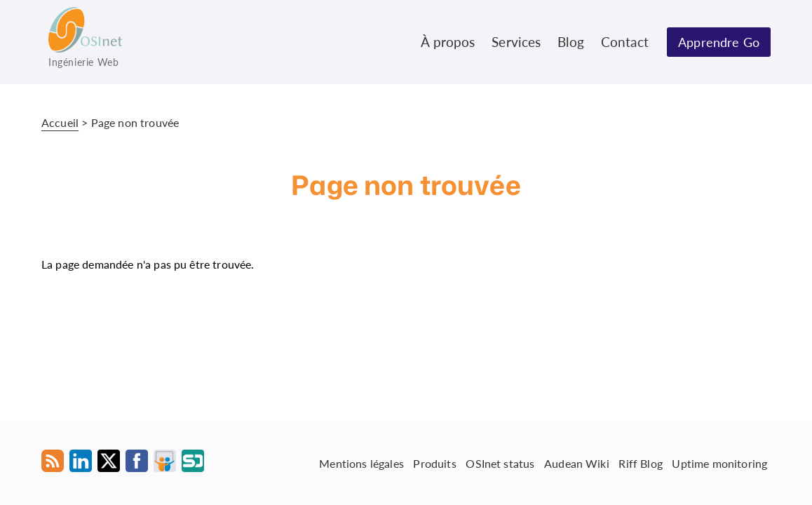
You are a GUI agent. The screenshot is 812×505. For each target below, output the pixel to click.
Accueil (60, 122)
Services (516, 42)
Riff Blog (640, 463)
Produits (434, 463)
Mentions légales (361, 463)
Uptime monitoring (719, 463)
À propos (448, 42)
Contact (625, 42)
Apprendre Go (719, 42)
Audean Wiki (577, 463)
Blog (571, 42)
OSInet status (500, 463)
